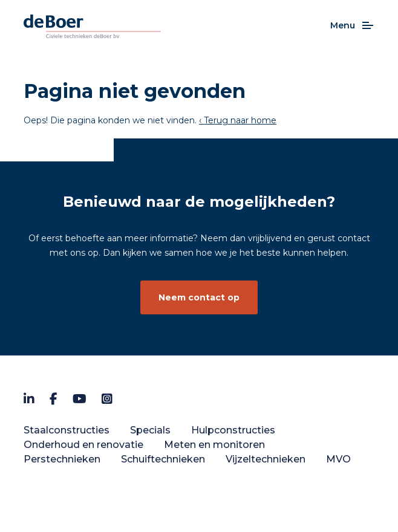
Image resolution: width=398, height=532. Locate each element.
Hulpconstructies (233, 430)
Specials (150, 430)
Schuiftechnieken (163, 459)
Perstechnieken (62, 459)
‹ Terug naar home (238, 120)
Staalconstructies (67, 430)
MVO (338, 459)
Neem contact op (199, 297)
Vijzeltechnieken (266, 459)
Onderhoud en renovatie (83, 445)
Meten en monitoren (214, 445)
